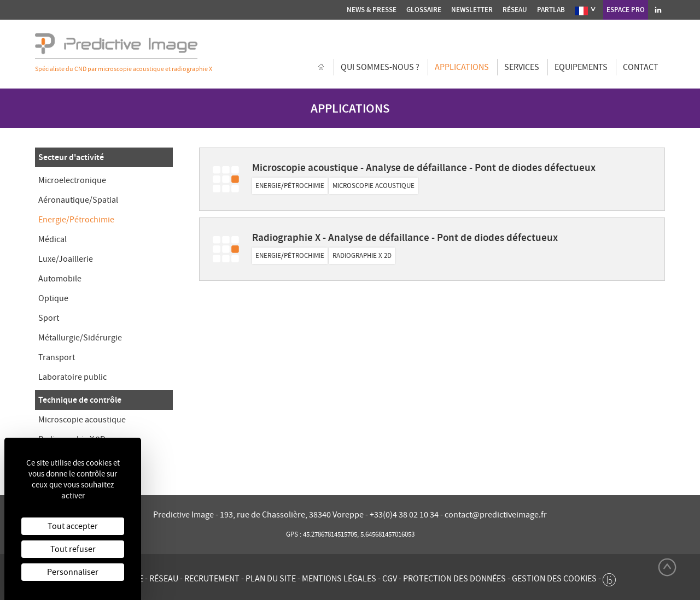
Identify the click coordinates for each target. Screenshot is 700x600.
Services (522, 67)
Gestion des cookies (554, 579)
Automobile (60, 279)
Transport (57, 357)
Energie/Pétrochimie (76, 220)
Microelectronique (72, 180)
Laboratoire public (72, 377)
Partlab (551, 10)
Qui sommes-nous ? (380, 67)
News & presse (372, 10)
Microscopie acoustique (82, 420)
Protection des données (454, 579)
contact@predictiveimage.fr (496, 515)
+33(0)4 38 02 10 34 (405, 515)
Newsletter (472, 10)
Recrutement (212, 579)
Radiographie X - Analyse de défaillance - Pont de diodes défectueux (405, 237)
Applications (462, 67)
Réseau (515, 10)
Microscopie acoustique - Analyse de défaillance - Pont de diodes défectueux (424, 167)
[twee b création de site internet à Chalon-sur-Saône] (609, 577)
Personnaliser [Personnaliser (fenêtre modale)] (73, 572)
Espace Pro (626, 10)
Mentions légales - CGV (349, 579)
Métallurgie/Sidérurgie (80, 338)
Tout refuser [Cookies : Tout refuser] (73, 549)
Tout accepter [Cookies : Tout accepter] (73, 526)
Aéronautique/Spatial (78, 200)
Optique (53, 298)
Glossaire (424, 10)
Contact (641, 67)
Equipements (581, 67)
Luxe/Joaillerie (66, 259)
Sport (49, 318)
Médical (52, 239)
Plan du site (271, 579)
